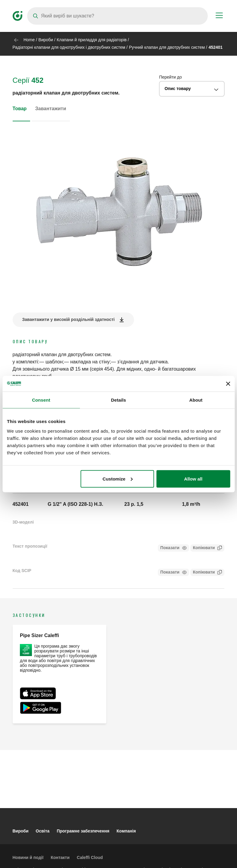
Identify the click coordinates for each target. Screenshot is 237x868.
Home (29, 40)
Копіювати (203, 548)
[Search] (117, 16)
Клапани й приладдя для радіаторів (92, 40)
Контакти (60, 857)
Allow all (193, 479)
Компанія (126, 831)
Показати (170, 548)
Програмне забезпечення (83, 831)
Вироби (46, 40)
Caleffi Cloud (90, 857)
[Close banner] (228, 384)
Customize (118, 479)
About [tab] (196, 400)
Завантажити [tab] (51, 109)
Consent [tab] (41, 400)
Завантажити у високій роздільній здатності (69, 319)
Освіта (43, 831)
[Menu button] (219, 16)
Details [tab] (119, 400)
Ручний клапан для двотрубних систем (167, 47)
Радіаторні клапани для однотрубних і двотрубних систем (69, 47)
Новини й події (28, 857)
